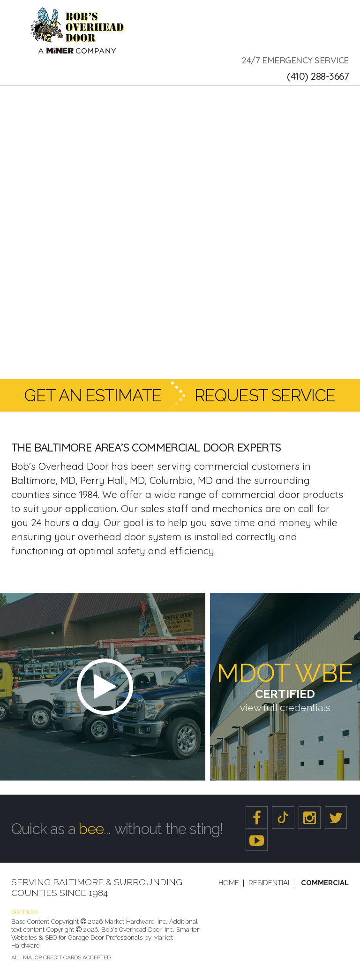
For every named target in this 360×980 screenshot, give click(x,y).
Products (162, 97)
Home (229, 883)
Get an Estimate (93, 395)
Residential (270, 883)
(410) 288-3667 (318, 76)
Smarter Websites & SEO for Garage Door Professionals (105, 933)
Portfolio (217, 97)
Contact (41, 121)
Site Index (25, 912)
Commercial (325, 883)
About (40, 97)
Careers (265, 97)
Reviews (308, 97)
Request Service (265, 395)
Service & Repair (98, 97)
